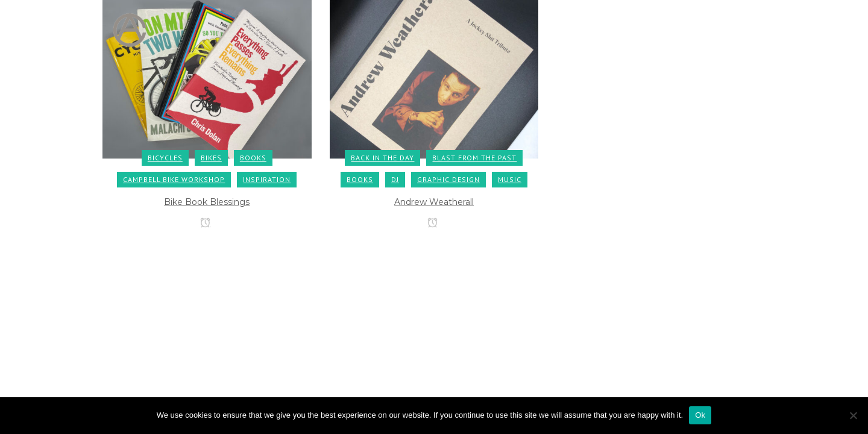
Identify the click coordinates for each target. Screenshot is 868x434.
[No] (853, 415)
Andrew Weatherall (434, 202)
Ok (700, 415)
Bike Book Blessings (207, 202)
